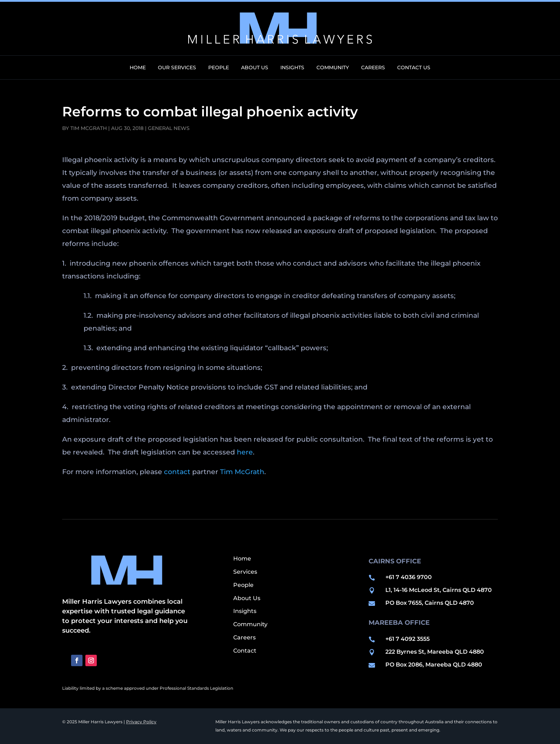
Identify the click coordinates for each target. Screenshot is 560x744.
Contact (245, 651)
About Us (255, 68)
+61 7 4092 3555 (407, 639)
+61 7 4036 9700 (409, 577)
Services (245, 572)
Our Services (177, 68)
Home (138, 68)
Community (333, 68)
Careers (373, 68)
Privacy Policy (141, 722)
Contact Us (414, 68)
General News (169, 128)
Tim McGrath (89, 128)
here (245, 452)
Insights (292, 68)
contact (177, 472)
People (219, 68)
